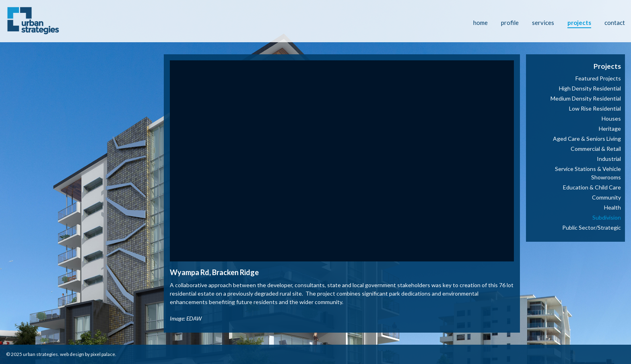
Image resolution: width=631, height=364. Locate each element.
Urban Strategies (40, 354)
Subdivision (607, 217)
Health (612, 207)
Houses (611, 118)
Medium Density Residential (586, 98)
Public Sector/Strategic (592, 227)
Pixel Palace (103, 354)
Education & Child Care (592, 187)
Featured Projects (598, 78)
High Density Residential (590, 88)
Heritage (610, 129)
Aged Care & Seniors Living (587, 139)
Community (606, 197)
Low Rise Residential (595, 108)
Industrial (609, 159)
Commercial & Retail (596, 149)
